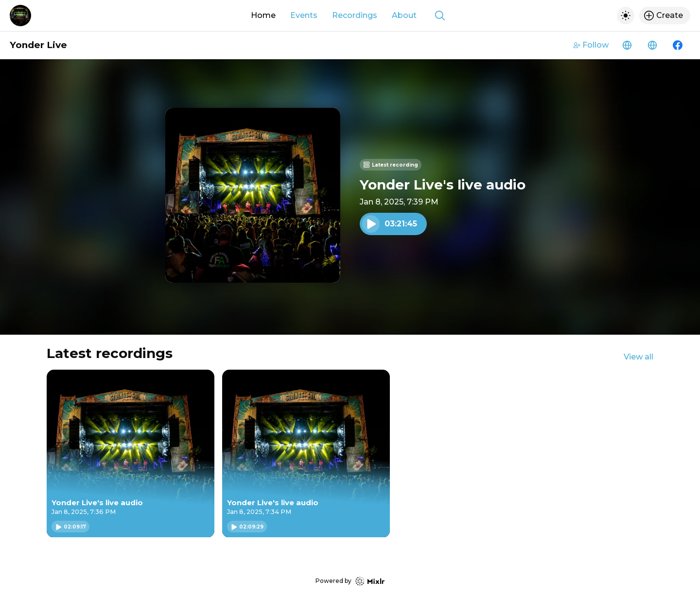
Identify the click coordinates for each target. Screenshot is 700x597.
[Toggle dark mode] (626, 16)
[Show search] (440, 16)
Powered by (350, 581)
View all (639, 357)
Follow (591, 45)
